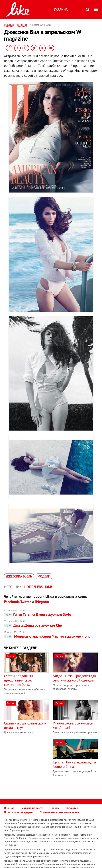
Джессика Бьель (19, 576)
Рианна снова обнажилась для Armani (73, 725)
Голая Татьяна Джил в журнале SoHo (37, 614)
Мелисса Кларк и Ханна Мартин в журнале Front (47, 636)
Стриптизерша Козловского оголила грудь (25, 725)
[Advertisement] (34, 764)
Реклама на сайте (32, 808)
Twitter (26, 602)
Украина (61, 9)
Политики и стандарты (19, 812)
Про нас (9, 808)
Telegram (42, 602)
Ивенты (54, 808)
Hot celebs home (38, 587)
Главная (9, 25)
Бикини (22, 25)
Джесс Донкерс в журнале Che (33, 625)
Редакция (72, 808)
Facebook (11, 602)
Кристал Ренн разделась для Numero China (74, 764)
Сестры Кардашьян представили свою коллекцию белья (18, 680)
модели (44, 576)
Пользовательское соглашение (59, 812)
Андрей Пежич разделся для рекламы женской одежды (75, 678)
